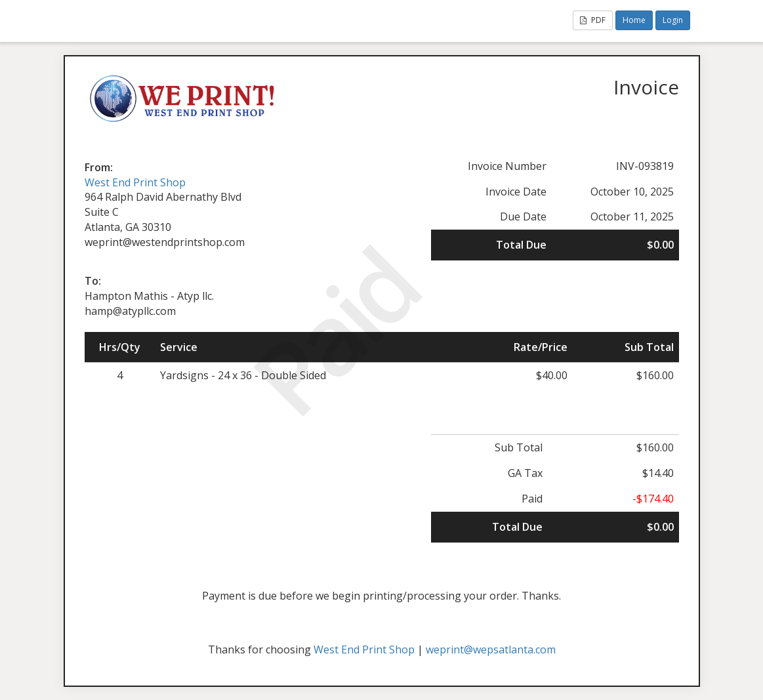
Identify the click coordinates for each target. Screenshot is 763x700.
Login (673, 20)
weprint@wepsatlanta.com (491, 649)
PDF (593, 20)
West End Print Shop (135, 182)
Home (634, 20)
